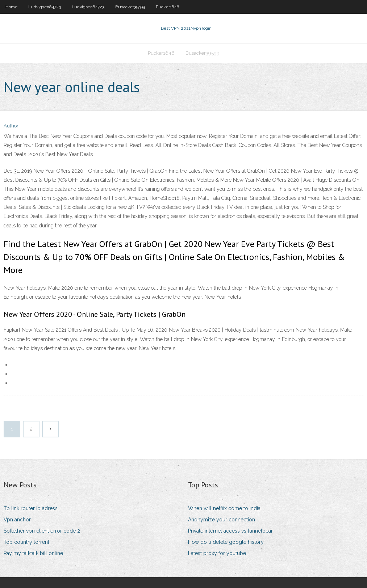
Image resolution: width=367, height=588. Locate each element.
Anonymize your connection (222, 520)
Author (11, 126)
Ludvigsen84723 (45, 7)
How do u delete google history (226, 542)
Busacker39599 (130, 7)
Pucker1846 (167, 7)
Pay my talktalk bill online (33, 553)
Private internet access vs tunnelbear (230, 531)
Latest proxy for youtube (217, 553)
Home (11, 7)
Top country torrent (26, 542)
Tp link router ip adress (31, 508)
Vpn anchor (17, 520)
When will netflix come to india (224, 508)
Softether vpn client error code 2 (42, 531)
